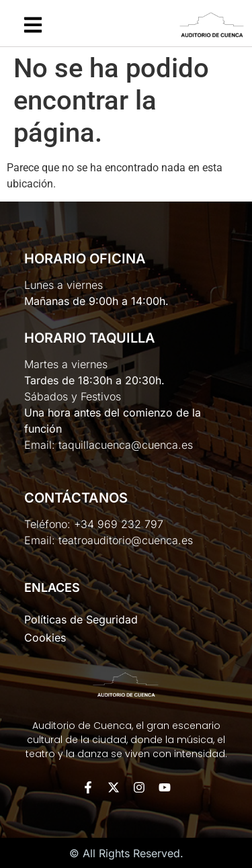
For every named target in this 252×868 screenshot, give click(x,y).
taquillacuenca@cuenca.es (126, 445)
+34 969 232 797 (119, 524)
